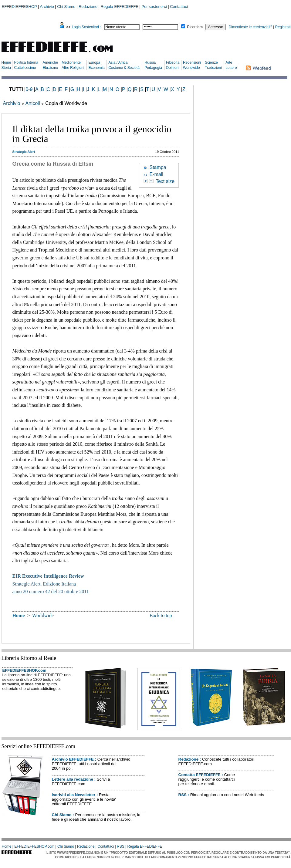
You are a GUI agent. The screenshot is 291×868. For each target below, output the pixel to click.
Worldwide (191, 68)
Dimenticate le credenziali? (250, 27)
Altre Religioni (73, 68)
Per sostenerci (154, 7)
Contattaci (179, 7)
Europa (94, 62)
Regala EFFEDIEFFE (120, 7)
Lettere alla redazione (73, 779)
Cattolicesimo (25, 68)
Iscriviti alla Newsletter (74, 795)
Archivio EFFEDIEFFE (73, 759)
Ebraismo (50, 68)
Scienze (211, 62)
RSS (183, 795)
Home (6, 62)
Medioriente (71, 62)
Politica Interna (26, 62)
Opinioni (173, 68)
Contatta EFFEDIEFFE (200, 775)
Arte (229, 62)
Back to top (161, 615)
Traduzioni (213, 68)
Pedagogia (153, 68)
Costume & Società (124, 68)
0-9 (29, 89)
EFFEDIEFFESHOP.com (24, 670)
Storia (6, 68)
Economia (96, 68)
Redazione (88, 7)
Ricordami (195, 27)
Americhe (50, 62)
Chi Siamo (66, 7)
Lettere (231, 68)
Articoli (32, 103)
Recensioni (192, 62)
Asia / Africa (118, 62)
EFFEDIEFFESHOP (19, 7)
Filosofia (173, 62)
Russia (150, 62)
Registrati (283, 27)
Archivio (47, 7)
